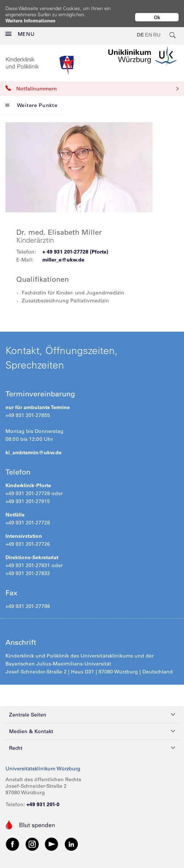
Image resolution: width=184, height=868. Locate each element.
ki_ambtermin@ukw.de (34, 452)
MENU (20, 34)
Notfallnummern (92, 89)
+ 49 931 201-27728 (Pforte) (75, 252)
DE (140, 35)
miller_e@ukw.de (63, 260)
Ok (157, 17)
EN (148, 35)
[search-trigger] (173, 35)
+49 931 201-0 (43, 804)
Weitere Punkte (32, 105)
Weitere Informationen (30, 20)
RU (157, 35)
